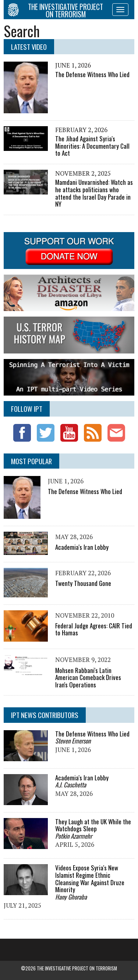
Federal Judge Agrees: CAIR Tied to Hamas (94, 629)
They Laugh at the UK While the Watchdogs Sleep (93, 825)
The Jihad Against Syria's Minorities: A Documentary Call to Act (92, 146)
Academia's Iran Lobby (82, 547)
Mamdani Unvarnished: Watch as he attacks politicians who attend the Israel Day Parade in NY (94, 193)
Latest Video (29, 47)
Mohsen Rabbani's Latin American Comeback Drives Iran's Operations (88, 677)
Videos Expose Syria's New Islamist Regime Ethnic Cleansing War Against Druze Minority (90, 879)
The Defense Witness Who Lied (92, 74)
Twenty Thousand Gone (83, 583)
